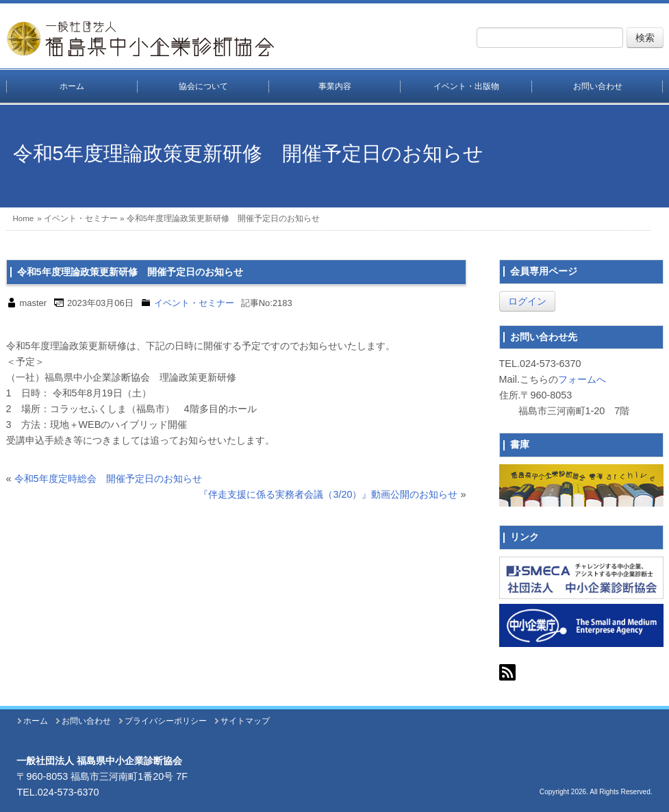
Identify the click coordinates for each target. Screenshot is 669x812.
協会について (203, 86)
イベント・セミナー (81, 218)
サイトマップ (245, 721)
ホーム (72, 86)
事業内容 (335, 86)
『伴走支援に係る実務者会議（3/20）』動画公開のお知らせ (328, 494)
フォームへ (582, 379)
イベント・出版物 (466, 86)
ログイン (527, 301)
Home (24, 218)
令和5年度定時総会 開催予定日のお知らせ (108, 479)
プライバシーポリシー (166, 721)
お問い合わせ (598, 86)
